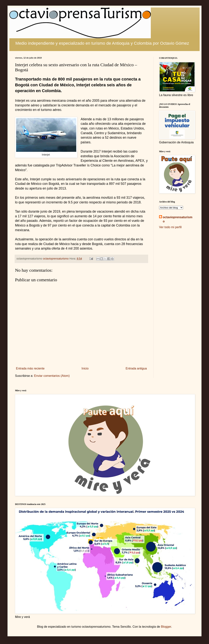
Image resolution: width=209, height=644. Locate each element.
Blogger (166, 627)
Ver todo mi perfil (170, 227)
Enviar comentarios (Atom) (52, 376)
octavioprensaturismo (178, 219)
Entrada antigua (136, 368)
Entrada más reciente (30, 368)
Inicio (85, 368)
